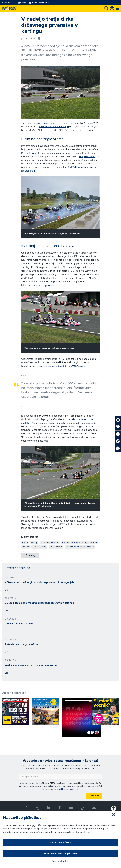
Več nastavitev (60, 861)
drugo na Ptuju (87, 156)
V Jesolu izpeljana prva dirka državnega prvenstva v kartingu (39, 603)
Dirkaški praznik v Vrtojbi (19, 624)
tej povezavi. (49, 285)
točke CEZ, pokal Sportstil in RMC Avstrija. (62, 366)
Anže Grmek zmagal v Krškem (22, 644)
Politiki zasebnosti (70, 789)
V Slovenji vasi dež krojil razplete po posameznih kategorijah (39, 582)
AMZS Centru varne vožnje (54, 126)
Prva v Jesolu (29, 153)
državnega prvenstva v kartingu (51, 123)
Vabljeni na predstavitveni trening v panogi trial (31, 665)
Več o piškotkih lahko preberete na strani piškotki (64, 832)
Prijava (95, 796)
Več (6, 590)
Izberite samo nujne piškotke (60, 853)
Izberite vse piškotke (61, 842)
